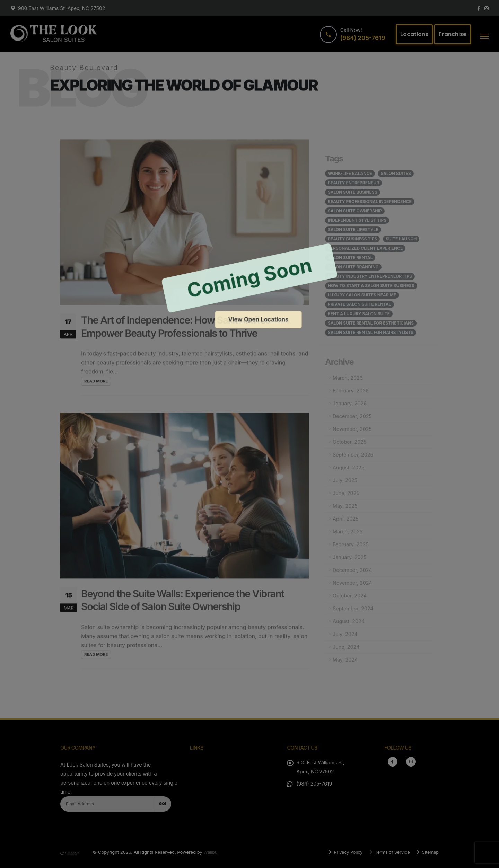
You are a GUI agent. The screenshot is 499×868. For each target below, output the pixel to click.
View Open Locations (259, 319)
